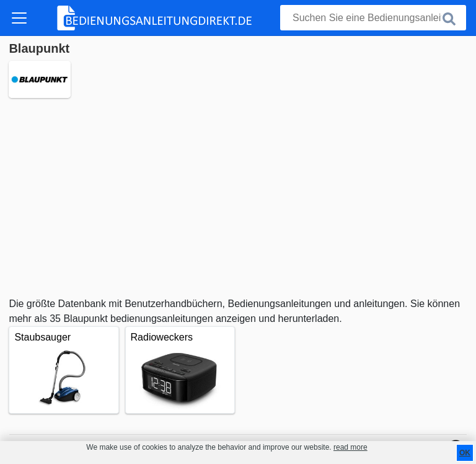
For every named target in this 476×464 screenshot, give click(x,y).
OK (465, 453)
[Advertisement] (238, 197)
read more (350, 447)
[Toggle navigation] (19, 18)
